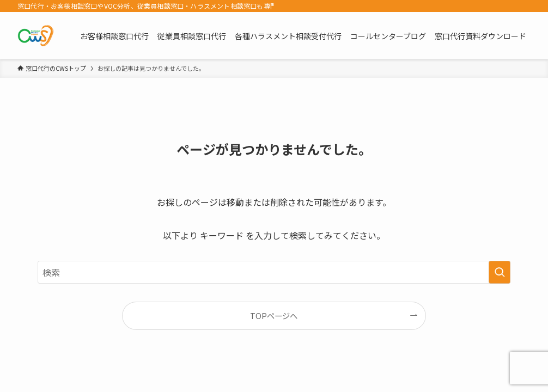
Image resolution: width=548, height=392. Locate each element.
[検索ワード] (274, 272)
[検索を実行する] (500, 272)
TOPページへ (274, 316)
